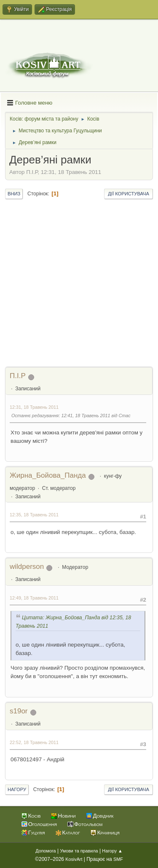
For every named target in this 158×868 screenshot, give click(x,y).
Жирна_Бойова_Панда (48, 475)
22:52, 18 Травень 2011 (34, 742)
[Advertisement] (79, 283)
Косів (35, 816)
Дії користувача (129, 194)
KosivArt (74, 859)
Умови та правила (79, 851)
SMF (118, 859)
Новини (67, 816)
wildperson (27, 567)
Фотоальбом (88, 824)
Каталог (71, 832)
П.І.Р (18, 376)
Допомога (46, 851)
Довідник (103, 816)
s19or (19, 711)
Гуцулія (37, 832)
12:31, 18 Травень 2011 (34, 407)
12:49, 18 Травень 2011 (34, 598)
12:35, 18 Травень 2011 (34, 515)
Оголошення (43, 824)
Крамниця (108, 832)
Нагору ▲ (112, 851)
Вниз (14, 194)
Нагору (17, 789)
